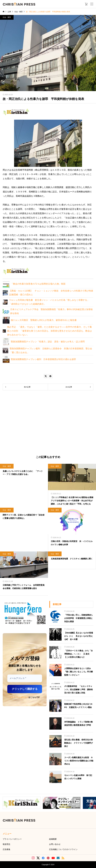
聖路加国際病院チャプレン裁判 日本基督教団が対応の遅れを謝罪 (43, 359)
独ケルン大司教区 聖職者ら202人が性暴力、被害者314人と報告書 (44, 320)
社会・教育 (7, 17)
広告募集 (7, 849)
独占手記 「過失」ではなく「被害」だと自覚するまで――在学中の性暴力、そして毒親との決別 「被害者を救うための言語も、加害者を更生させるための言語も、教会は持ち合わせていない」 (49, 331)
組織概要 (53, 839)
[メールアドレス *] (25, 678)
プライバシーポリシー (19, 697)
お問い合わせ (55, 844)
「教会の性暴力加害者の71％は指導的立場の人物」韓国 (38, 284)
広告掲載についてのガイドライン (63, 849)
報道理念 (7, 844)
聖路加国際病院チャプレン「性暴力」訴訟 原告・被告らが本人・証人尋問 (48, 342)
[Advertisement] (48, 423)
